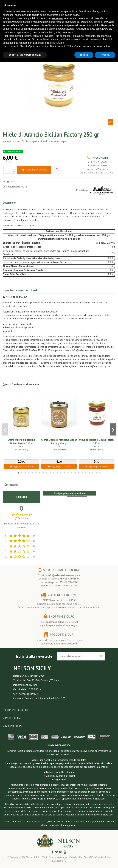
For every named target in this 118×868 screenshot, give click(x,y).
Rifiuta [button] (84, 55)
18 (78, 473)
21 (89, 473)
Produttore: (82, 190)
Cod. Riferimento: (12, 187)
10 (50, 473)
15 (68, 473)
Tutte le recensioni (77, 495)
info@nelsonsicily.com (60, 575)
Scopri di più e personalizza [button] (25, 55)
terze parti (58, 18)
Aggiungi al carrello (34, 170)
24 (100, 473)
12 (57, 473)
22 (93, 473)
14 (64, 473)
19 (82, 473)
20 (86, 473)
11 (54, 473)
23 (96, 473)
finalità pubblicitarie (23, 29)
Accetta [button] (105, 55)
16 (71, 473)
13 (61, 473)
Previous (5, 429)
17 (75, 473)
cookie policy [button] (72, 15)
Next (113, 429)
